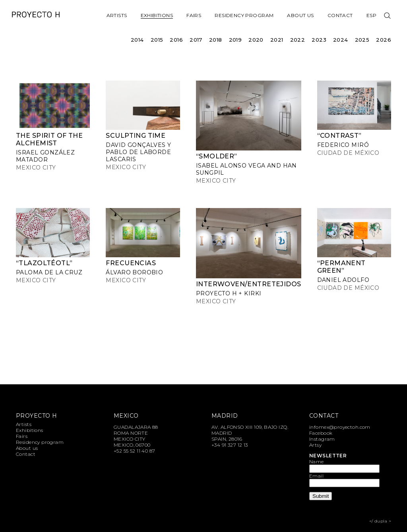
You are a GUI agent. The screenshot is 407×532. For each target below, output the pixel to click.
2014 (137, 40)
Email (316, 476)
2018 (216, 40)
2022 (298, 40)
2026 (384, 40)
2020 (256, 40)
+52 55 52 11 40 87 (135, 451)
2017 (196, 40)
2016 (176, 40)
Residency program (244, 15)
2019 (235, 40)
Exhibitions (157, 15)
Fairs (194, 15)
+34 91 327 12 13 (230, 445)
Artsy (315, 445)
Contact (340, 15)
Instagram (322, 439)
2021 (277, 40)
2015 (157, 40)
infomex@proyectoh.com (340, 427)
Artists (117, 15)
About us (300, 15)
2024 (341, 40)
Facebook (321, 433)
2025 (362, 40)
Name (317, 462)
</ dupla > (380, 521)
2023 (319, 40)
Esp (371, 15)
